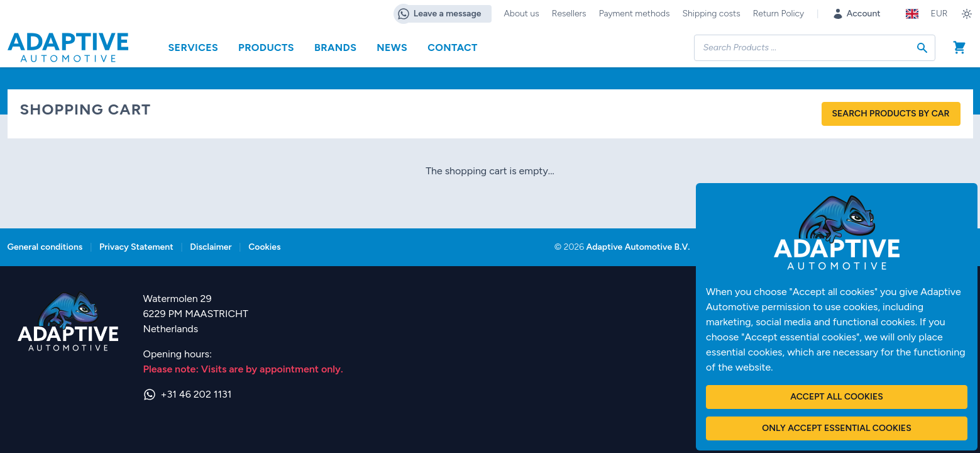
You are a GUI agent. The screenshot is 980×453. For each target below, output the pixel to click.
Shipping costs (711, 14)
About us (522, 14)
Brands (335, 48)
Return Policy (779, 14)
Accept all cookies (836, 397)
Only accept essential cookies (836, 428)
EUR (939, 14)
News (392, 48)
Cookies (264, 247)
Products (266, 48)
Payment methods (635, 14)
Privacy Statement (136, 247)
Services (194, 48)
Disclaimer (211, 247)
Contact (453, 48)
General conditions (45, 247)
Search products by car (891, 114)
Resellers (569, 14)
